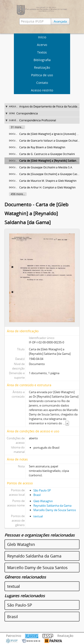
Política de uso (42, 75)
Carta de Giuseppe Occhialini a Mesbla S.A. (46, 167)
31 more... (17, 127)
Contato (42, 83)
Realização (42, 67)
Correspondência (27, 113)
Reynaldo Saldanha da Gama (52, 506)
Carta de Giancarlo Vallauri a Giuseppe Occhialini (50, 141)
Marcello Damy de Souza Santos (55, 510)
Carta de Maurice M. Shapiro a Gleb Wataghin (48, 181)
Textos (42, 52)
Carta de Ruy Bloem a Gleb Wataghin (42, 147)
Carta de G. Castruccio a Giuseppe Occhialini (47, 154)
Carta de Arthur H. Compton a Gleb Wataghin (47, 187)
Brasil (37, 495)
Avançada (60, 21)
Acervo (42, 45)
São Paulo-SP (42, 490)
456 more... (18, 194)
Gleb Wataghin (43, 501)
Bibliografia (42, 60)
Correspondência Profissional (38, 120)
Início (42, 37)
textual (38, 516)
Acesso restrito (42, 90)
